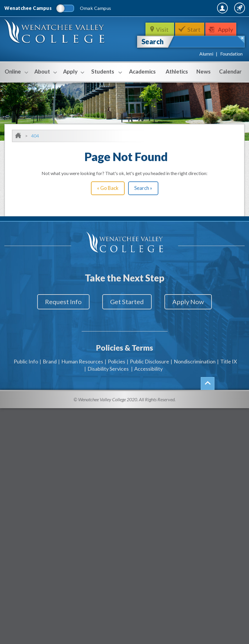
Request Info (60, 302)
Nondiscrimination (195, 359)
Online (15, 72)
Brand (50, 359)
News (204, 71)
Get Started (127, 302)
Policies (117, 359)
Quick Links (229, 8)
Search (153, 41)
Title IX (229, 359)
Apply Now (192, 302)
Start (194, 29)
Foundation (231, 54)
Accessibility (148, 366)
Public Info (26, 359)
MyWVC (182, 8)
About (44, 72)
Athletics (177, 71)
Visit (162, 29)
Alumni (206, 54)
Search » (143, 188)
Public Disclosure (149, 359)
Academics (142, 71)
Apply (227, 29)
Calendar (230, 71)
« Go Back (108, 188)
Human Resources (82, 359)
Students (105, 72)
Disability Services (108, 366)
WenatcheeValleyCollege (55, 33)
